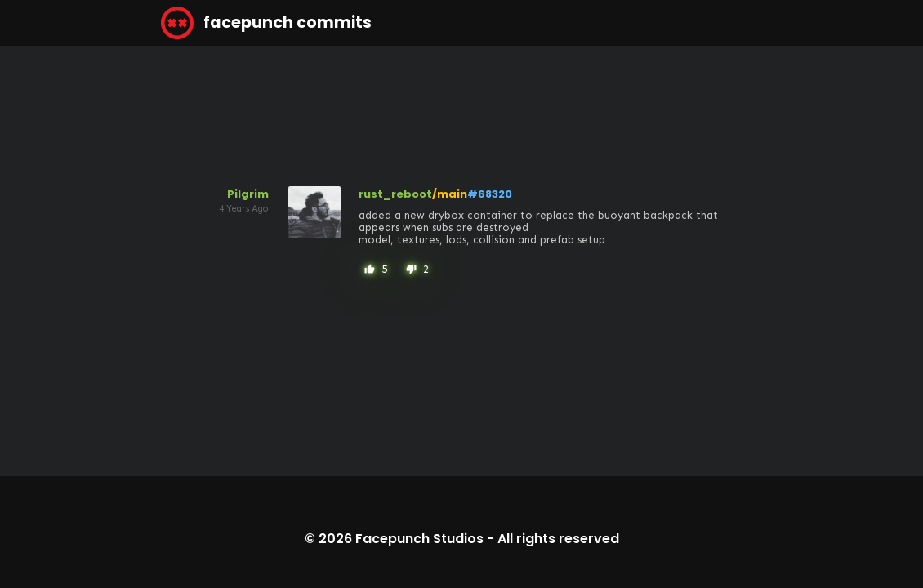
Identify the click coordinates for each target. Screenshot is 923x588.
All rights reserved (558, 539)
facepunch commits (266, 23)
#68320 (490, 194)
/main (450, 194)
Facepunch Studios (419, 539)
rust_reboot (395, 194)
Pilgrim (248, 194)
